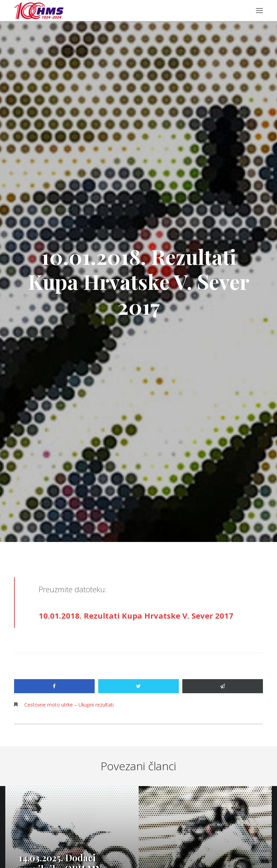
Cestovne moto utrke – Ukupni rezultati (69, 705)
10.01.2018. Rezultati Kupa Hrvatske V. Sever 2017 (136, 615)
